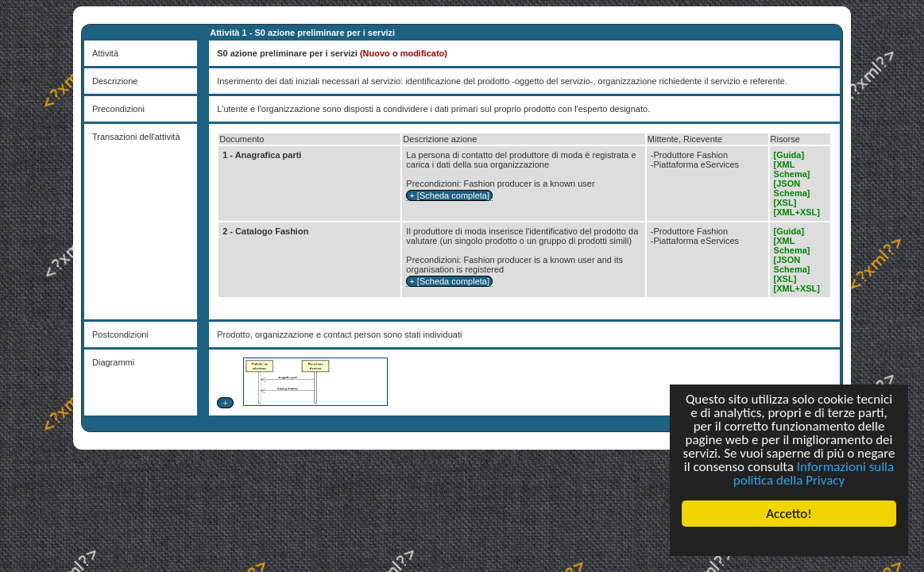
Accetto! (789, 514)
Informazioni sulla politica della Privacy (814, 473)
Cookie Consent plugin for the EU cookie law (789, 541)
